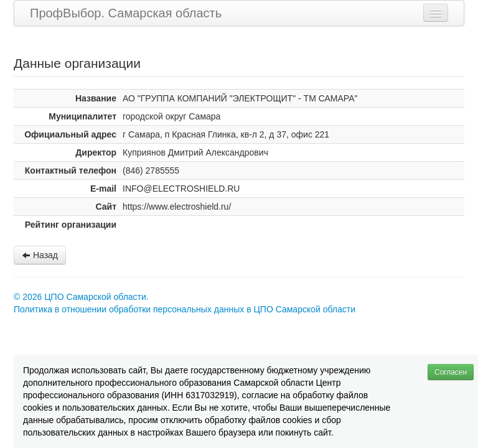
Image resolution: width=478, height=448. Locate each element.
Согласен (451, 372)
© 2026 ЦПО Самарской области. (81, 297)
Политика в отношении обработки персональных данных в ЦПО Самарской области (185, 309)
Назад (40, 255)
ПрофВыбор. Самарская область (126, 13)
